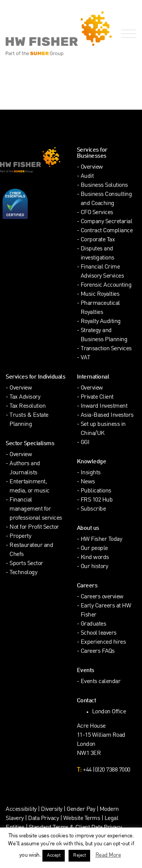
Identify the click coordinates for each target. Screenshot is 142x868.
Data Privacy (43, 819)
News (88, 482)
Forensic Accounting (106, 285)
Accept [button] (54, 856)
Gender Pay (81, 810)
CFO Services (97, 213)
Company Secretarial (107, 222)
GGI (85, 443)
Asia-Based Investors (107, 415)
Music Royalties (100, 294)
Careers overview (102, 597)
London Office (109, 712)
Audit (87, 176)
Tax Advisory (25, 397)
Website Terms (82, 819)
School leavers (99, 633)
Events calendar (101, 682)
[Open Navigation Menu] (127, 34)
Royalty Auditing (101, 322)
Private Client (97, 397)
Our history (94, 567)
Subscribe (93, 509)
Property (20, 536)
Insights (91, 473)
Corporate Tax (98, 240)
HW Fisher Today (101, 540)
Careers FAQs (98, 651)
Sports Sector (26, 564)
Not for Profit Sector (34, 527)
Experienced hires (103, 642)
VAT (86, 358)
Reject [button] (79, 856)
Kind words (95, 558)
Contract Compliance (107, 231)
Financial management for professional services (36, 509)
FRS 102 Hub (97, 500)
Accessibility (21, 810)
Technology (23, 573)
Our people (94, 549)
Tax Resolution (27, 406)
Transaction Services (106, 349)
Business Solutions (104, 186)
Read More (108, 855)
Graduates (94, 624)
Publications (96, 491)
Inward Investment (104, 406)
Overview (92, 167)
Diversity (52, 810)
